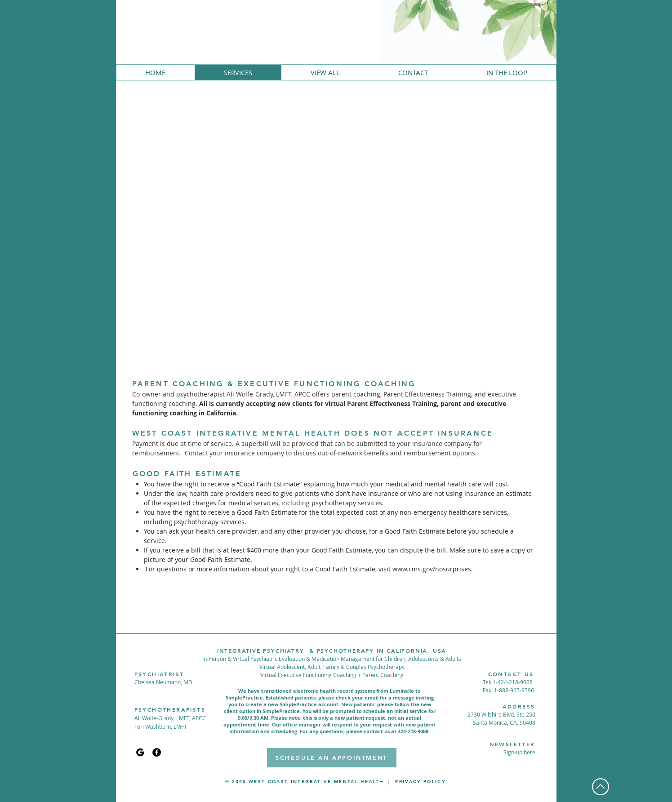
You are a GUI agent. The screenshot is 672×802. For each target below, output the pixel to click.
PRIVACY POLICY (420, 782)
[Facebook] (157, 752)
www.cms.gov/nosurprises (432, 569)
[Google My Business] (140, 752)
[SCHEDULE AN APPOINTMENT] (332, 758)
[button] (519, 752)
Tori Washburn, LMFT (161, 726)
